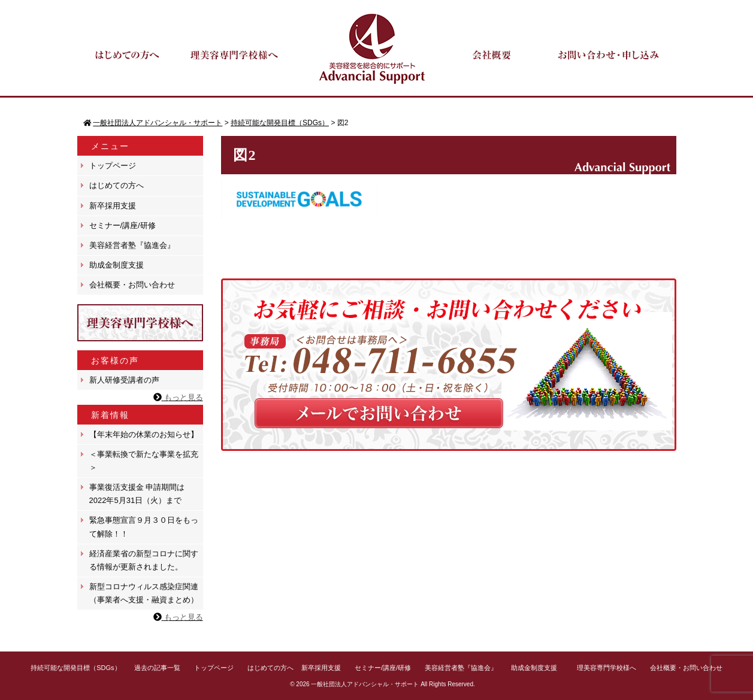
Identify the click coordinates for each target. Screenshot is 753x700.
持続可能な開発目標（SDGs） (75, 668)
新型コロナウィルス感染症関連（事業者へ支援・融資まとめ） (144, 593)
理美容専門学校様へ (607, 668)
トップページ (113, 166)
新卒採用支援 (113, 206)
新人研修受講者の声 (124, 380)
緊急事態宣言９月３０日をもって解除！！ (144, 527)
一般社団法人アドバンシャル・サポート (365, 684)
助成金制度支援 (117, 265)
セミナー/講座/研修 (123, 225)
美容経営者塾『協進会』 (132, 245)
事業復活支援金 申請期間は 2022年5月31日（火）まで (137, 494)
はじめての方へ (117, 185)
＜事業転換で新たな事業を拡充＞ (144, 461)
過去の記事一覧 (157, 668)
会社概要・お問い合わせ (132, 285)
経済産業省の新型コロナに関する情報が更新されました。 (144, 560)
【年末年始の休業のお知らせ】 (144, 434)
